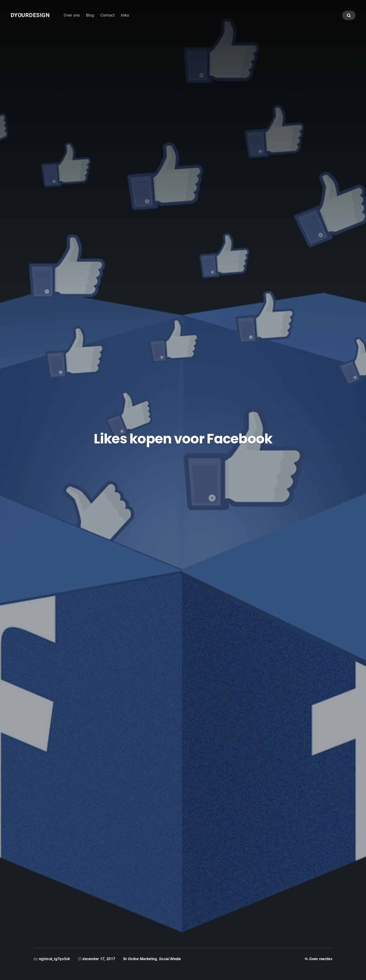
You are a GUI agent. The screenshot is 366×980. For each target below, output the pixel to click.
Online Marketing (143, 959)
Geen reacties (321, 959)
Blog (90, 15)
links (125, 15)
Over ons (72, 15)
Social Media (170, 959)
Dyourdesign (30, 15)
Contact (108, 15)
